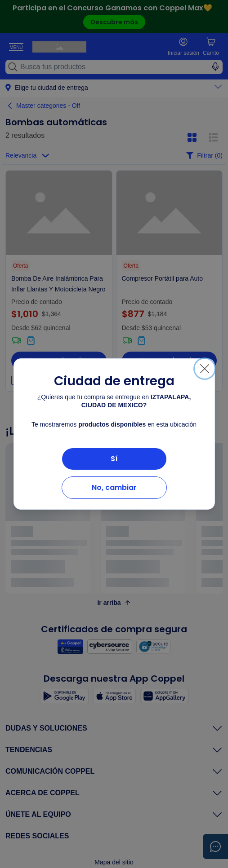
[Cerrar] (205, 369)
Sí (114, 459)
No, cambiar (114, 487)
